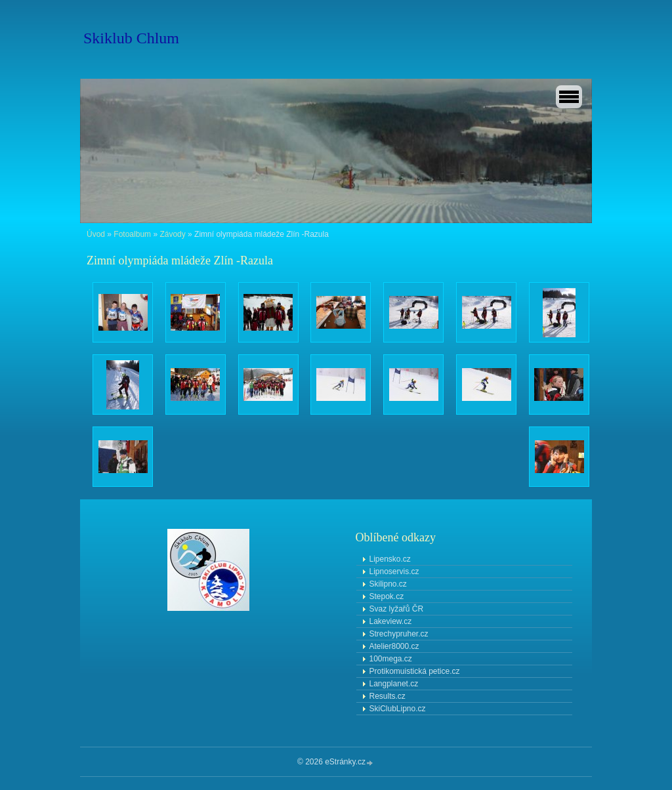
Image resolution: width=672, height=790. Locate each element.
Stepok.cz (387, 596)
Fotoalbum (132, 234)
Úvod (96, 234)
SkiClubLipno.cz (398, 709)
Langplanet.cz (394, 684)
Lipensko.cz (390, 559)
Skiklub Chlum (131, 38)
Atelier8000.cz (394, 646)
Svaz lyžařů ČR (397, 609)
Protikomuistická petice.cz (415, 671)
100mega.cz (391, 659)
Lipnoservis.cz (394, 572)
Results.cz (388, 696)
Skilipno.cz (388, 584)
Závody (172, 234)
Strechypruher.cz (399, 634)
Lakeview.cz (391, 621)
